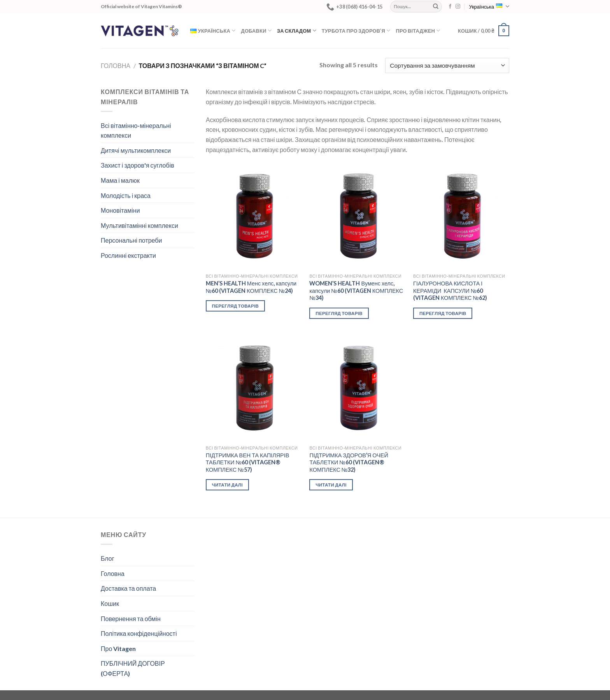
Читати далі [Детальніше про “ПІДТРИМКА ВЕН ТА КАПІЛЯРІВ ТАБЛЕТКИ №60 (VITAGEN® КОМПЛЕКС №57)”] (227, 485)
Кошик (110, 603)
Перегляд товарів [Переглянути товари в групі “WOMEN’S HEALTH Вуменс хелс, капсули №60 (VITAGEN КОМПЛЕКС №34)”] (339, 313)
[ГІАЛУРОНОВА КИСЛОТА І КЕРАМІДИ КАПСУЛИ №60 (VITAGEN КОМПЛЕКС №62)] (461, 216)
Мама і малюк (120, 180)
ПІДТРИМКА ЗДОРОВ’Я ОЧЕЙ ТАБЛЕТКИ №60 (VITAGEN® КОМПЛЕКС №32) (349, 462)
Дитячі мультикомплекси (136, 150)
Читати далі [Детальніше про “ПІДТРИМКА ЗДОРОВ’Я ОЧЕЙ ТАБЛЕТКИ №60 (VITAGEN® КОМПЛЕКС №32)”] (331, 485)
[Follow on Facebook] (450, 7)
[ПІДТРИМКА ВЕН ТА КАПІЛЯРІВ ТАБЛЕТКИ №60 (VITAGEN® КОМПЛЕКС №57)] (254, 388)
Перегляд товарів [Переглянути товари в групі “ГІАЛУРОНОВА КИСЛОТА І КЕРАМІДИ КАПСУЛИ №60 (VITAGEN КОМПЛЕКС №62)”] (443, 313)
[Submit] (436, 7)
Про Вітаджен (418, 31)
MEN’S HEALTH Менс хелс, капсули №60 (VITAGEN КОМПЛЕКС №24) (251, 287)
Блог (108, 558)
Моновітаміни (120, 210)
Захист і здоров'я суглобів (138, 165)
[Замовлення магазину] (447, 66)
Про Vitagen (118, 648)
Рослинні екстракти (128, 255)
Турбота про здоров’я (356, 31)
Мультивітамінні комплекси (139, 225)
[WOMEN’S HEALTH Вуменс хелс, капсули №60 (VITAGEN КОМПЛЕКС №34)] (357, 216)
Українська (489, 6)
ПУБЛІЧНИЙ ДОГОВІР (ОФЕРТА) (133, 668)
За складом (297, 31)
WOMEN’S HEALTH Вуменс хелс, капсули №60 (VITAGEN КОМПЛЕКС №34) (356, 290)
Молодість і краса (126, 195)
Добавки (257, 31)
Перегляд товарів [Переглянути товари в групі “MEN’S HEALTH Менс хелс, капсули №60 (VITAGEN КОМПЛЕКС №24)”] (236, 306)
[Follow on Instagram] (458, 7)
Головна (116, 66)
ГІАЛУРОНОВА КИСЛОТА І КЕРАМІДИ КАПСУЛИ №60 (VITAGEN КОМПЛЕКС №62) (450, 290)
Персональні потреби (131, 240)
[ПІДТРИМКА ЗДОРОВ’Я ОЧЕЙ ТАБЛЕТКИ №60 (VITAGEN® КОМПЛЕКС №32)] (357, 388)
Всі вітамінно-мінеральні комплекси (136, 130)
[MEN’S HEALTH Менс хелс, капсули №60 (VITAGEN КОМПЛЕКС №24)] (254, 216)
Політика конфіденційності (139, 633)
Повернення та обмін (131, 619)
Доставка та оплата (128, 588)
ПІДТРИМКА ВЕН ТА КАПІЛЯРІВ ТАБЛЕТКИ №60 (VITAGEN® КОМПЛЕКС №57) (247, 462)
